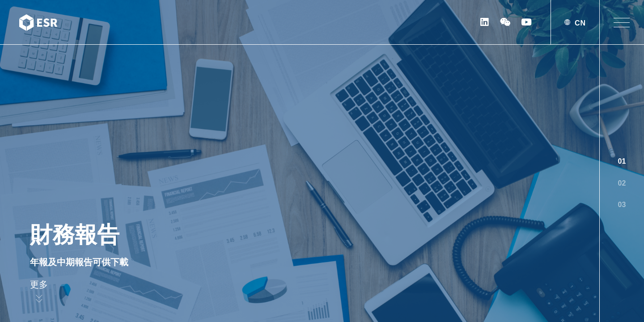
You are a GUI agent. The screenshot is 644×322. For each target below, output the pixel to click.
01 (622, 161)
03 (622, 205)
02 (622, 183)
